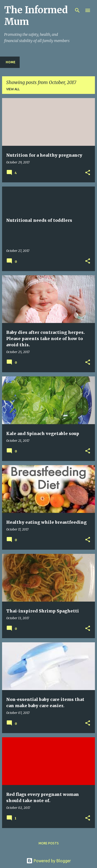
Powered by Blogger (49, 861)
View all (13, 89)
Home (11, 62)
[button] (88, 173)
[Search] (77, 10)
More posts (49, 843)
